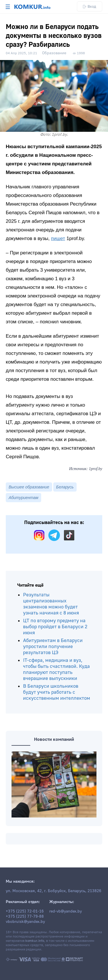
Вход (90, 6)
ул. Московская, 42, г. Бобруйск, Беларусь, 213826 (54, 891)
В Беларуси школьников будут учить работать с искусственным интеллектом (57, 692)
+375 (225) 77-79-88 (25, 917)
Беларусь (65, 487)
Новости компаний (54, 739)
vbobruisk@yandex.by (25, 922)
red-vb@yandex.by (66, 911)
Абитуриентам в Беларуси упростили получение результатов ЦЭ (53, 646)
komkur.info (35, 941)
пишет (58, 238)
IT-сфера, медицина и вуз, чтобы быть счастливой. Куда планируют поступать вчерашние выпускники (56, 669)
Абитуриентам (23, 498)
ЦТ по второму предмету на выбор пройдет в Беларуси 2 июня (55, 627)
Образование (54, 53)
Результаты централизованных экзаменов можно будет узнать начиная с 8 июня (51, 604)
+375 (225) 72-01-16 (25, 911)
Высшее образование (29, 487)
